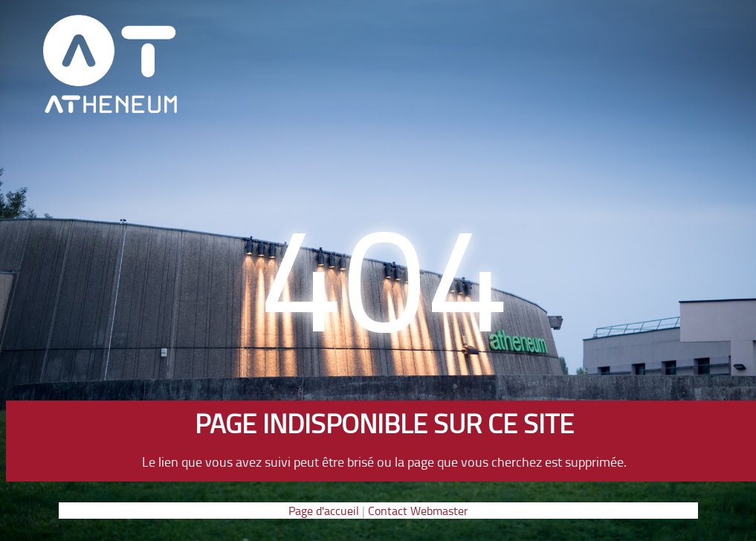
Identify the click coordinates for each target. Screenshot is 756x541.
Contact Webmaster (418, 511)
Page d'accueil (324, 511)
